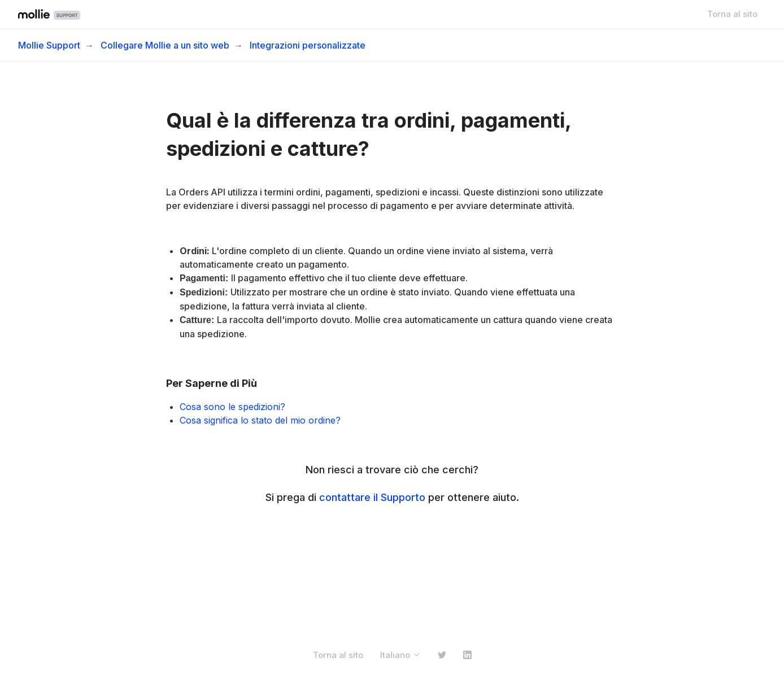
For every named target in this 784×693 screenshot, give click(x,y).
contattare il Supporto (372, 497)
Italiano (400, 655)
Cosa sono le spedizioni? (232, 407)
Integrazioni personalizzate (308, 45)
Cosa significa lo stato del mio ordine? (260, 420)
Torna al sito (732, 14)
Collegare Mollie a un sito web (165, 45)
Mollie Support (49, 45)
